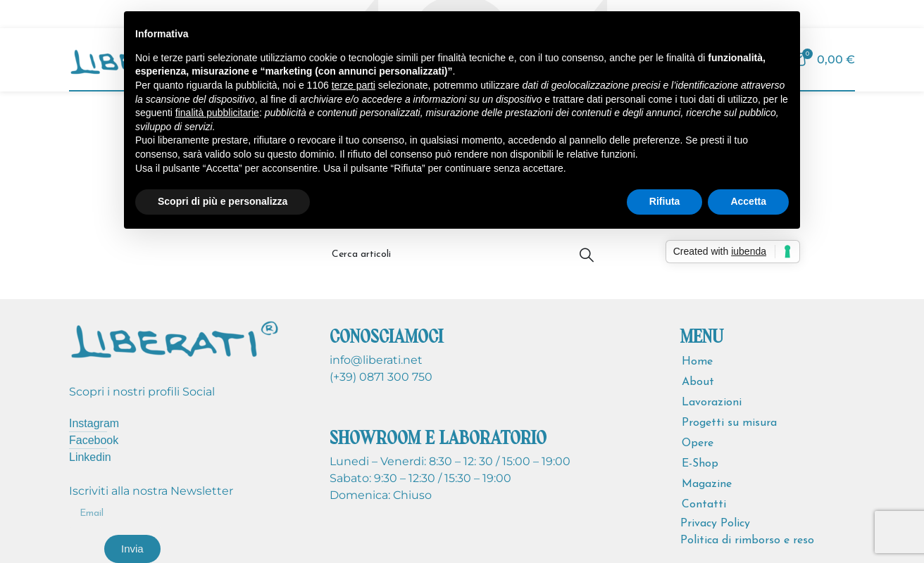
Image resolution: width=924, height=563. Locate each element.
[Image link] (175, 338)
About (698, 382)
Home (697, 362)
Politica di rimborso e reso (747, 540)
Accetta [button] (748, 201)
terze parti (354, 85)
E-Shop (700, 464)
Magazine (707, 484)
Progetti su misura (729, 423)
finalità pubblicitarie (217, 113)
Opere (698, 443)
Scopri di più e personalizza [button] (223, 201)
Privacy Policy (715, 524)
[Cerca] (462, 255)
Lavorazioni (712, 403)
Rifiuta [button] (665, 201)
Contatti (704, 505)
